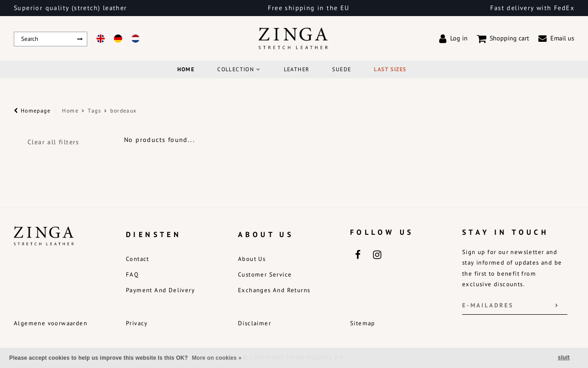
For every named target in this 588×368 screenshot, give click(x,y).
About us (252, 259)
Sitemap (363, 323)
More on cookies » (217, 358)
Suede (342, 69)
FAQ (132, 275)
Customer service (265, 275)
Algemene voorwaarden (51, 323)
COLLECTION (239, 69)
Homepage (32, 110)
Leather (297, 69)
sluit (564, 357)
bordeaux (123, 110)
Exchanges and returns (274, 290)
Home (186, 69)
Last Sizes (390, 69)
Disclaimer (254, 323)
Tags (94, 110)
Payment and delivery (160, 290)
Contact (138, 259)
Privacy (137, 323)
